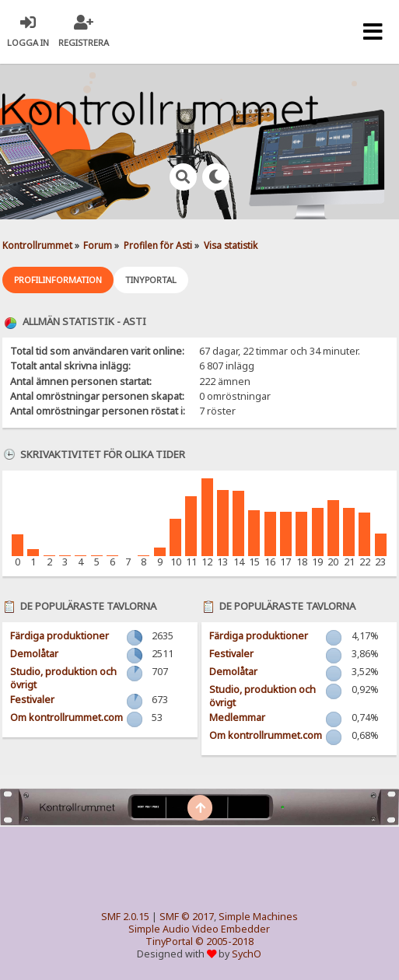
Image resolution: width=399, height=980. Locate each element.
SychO (247, 954)
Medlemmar (237, 717)
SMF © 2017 (187, 917)
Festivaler (32, 700)
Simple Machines (258, 917)
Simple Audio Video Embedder (199, 929)
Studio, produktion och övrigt (63, 678)
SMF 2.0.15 (125, 917)
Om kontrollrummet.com (66, 717)
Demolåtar (34, 654)
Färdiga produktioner (59, 636)
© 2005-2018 (224, 941)
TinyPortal (169, 941)
